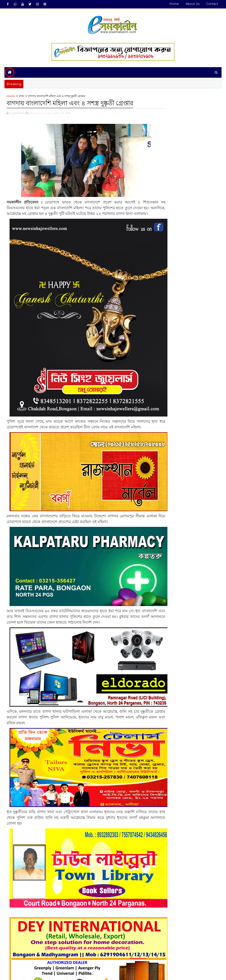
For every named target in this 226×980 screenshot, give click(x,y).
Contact (212, 4)
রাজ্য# (21, 956)
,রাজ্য (68, 114)
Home (174, 4)
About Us (193, 4)
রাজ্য (22, 97)
